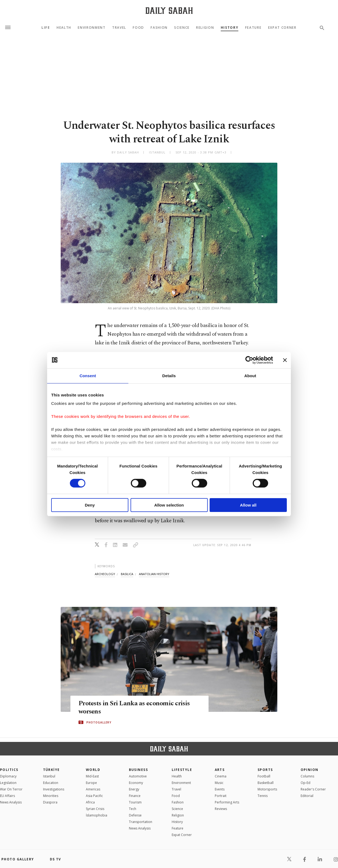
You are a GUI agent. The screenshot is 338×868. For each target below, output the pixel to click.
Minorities (51, 796)
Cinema (221, 776)
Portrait (221, 796)
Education (51, 783)
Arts (220, 770)
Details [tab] (169, 375)
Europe (91, 783)
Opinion (310, 770)
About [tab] (250, 375)
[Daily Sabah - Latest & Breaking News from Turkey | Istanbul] (169, 10)
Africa (90, 802)
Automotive (138, 776)
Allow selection (169, 505)
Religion (205, 28)
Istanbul (49, 776)
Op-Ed (305, 783)
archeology (105, 574)
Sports (265, 770)
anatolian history (154, 574)
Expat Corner (282, 28)
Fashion (159, 28)
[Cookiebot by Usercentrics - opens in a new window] (249, 360)
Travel (119, 28)
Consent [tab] (88, 375)
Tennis (263, 796)
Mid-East (92, 776)
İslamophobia (97, 815)
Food (138, 28)
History (230, 28)
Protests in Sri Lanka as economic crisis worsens (136, 707)
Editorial (307, 796)
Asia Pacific (94, 796)
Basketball (266, 783)
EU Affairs (7, 796)
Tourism (135, 802)
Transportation (141, 822)
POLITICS (9, 770)
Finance (135, 796)
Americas (93, 789)
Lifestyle (182, 770)
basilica (127, 574)
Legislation (8, 783)
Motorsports (267, 789)
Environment (92, 28)
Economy (136, 783)
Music (219, 783)
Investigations (54, 789)
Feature (253, 28)
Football (264, 776)
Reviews (221, 809)
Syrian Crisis (95, 809)
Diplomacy (8, 776)
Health (64, 28)
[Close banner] (285, 360)
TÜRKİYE (51, 770)
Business (139, 770)
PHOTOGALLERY (99, 722)
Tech (133, 809)
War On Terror (11, 789)
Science (182, 28)
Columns (307, 776)
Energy (134, 789)
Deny (90, 505)
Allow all (248, 505)
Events (220, 789)
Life (46, 28)
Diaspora (50, 802)
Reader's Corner (313, 789)
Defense (135, 815)
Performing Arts (227, 802)
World (93, 770)
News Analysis (11, 802)
